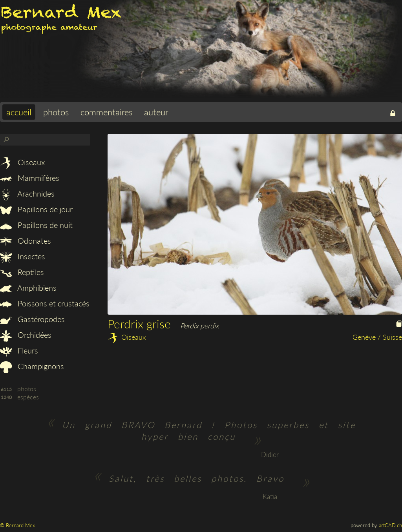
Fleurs (19, 350)
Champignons (32, 366)
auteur (156, 112)
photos (56, 112)
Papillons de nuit (36, 225)
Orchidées (26, 335)
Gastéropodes (32, 319)
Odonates (26, 240)
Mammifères (30, 178)
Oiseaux (22, 162)
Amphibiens (28, 288)
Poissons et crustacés (45, 303)
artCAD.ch (390, 525)
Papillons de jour (36, 209)
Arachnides (27, 193)
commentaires (106, 112)
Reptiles (22, 272)
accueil (19, 112)
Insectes (23, 256)
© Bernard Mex (17, 525)
